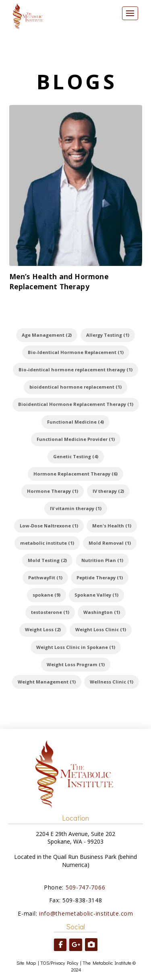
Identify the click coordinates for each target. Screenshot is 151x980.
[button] (130, 13)
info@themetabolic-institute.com (86, 913)
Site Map (26, 963)
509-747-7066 (86, 887)
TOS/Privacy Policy (59, 963)
